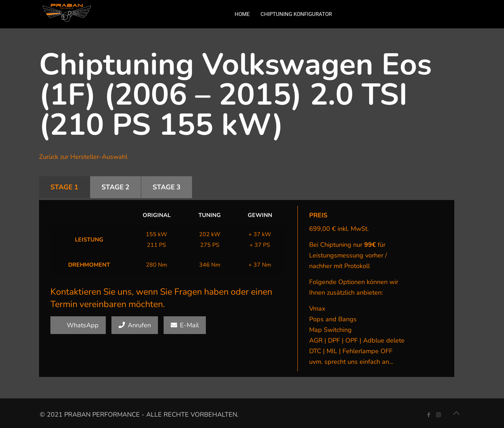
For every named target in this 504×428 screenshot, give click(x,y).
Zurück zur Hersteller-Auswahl (83, 157)
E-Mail (185, 325)
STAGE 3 (167, 187)
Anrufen (135, 325)
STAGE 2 (116, 187)
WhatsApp (78, 325)
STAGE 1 (64, 187)
